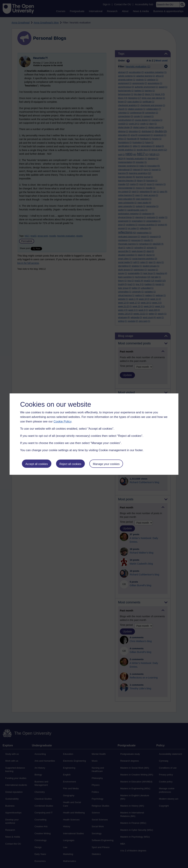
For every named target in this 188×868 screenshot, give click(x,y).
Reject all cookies (70, 464)
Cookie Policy (63, 421)
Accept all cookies (37, 464)
